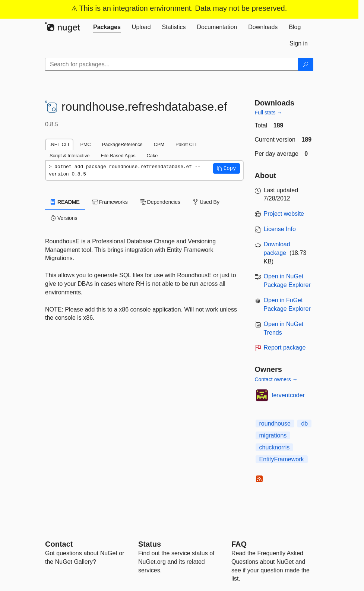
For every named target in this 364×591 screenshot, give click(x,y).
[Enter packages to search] (172, 64)
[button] (227, 168)
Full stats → (269, 113)
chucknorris (275, 447)
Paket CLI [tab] (186, 144)
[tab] (107, 27)
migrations (273, 435)
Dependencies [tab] (160, 202)
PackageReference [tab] (122, 144)
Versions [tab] (64, 218)
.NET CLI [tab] (59, 144)
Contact (59, 544)
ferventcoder (288, 395)
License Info (280, 229)
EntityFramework (282, 459)
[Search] (306, 64)
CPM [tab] (159, 144)
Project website (284, 214)
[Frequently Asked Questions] (239, 544)
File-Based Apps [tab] (118, 156)
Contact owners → (276, 379)
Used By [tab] (206, 202)
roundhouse (275, 424)
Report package (285, 347)
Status (150, 544)
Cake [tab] (152, 156)
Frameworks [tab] (110, 202)
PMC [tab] (85, 144)
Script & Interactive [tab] (69, 156)
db (304, 424)
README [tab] (65, 202)
